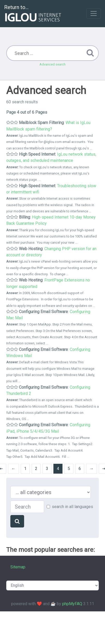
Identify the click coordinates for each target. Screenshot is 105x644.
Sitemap (18, 567)
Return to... (33, 14)
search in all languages (72, 507)
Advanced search (52, 64)
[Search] (17, 521)
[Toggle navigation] (94, 13)
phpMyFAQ (72, 604)
